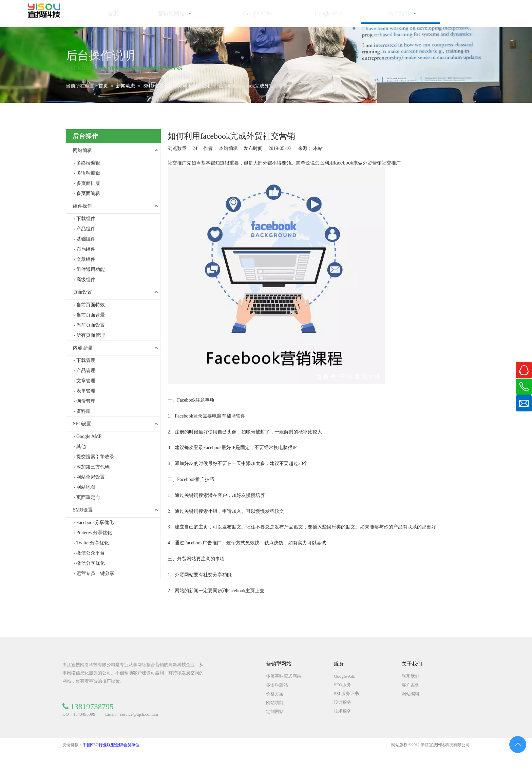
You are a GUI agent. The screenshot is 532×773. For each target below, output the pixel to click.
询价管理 (86, 401)
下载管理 (86, 360)
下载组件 (86, 219)
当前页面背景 (91, 315)
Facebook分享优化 (95, 523)
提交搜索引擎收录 (95, 457)
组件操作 (82, 206)
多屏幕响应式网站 (284, 676)
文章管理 (86, 381)
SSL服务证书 (346, 693)
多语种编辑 (88, 173)
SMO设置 (83, 510)
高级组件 (86, 280)
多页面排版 (88, 183)
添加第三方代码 (93, 467)
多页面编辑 (88, 194)
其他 (81, 447)
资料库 (83, 411)
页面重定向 (88, 497)
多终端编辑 (88, 163)
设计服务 (343, 702)
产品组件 (86, 229)
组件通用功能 (91, 269)
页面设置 (82, 292)
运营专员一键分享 (95, 573)
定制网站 (275, 711)
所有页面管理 (91, 335)
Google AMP (89, 436)
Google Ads (344, 676)
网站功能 (275, 703)
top (518, 744)
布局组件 (86, 249)
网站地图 (86, 487)
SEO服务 (343, 685)
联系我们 (411, 676)
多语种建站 (277, 685)
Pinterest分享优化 (94, 533)
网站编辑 (82, 150)
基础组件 (86, 239)
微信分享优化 (91, 563)
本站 (318, 148)
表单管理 (86, 391)
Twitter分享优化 (93, 543)
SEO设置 (82, 424)
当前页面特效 (91, 305)
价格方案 (275, 694)
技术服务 (343, 711)
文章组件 (86, 259)
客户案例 (411, 685)
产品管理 (86, 371)
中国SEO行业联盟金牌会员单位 (111, 745)
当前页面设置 (91, 325)
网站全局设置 (91, 477)
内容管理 (82, 348)
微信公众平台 (91, 553)
